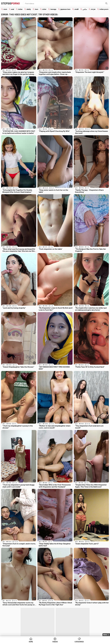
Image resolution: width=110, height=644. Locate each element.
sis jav (93, 9)
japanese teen (65, 9)
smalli (77, 9)
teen (37, 9)
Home (31, 642)
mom (5, 9)
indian (20, 9)
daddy (29, 9)
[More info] (34, 68)
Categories (79, 642)
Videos (55, 642)
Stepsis (10, 3)
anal (13, 9)
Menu (105, 635)
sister (44, 9)
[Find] (106, 3)
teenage (53, 9)
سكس (85, 9)
